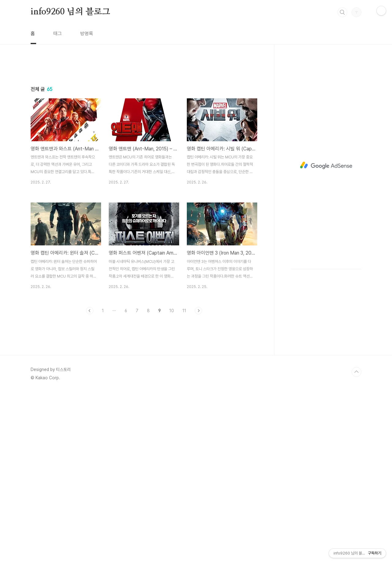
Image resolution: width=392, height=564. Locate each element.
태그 (58, 34)
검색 (342, 12)
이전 (90, 396)
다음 (198, 396)
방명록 (87, 34)
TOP (356, 543)
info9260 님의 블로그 (70, 12)
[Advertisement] (144, 119)
